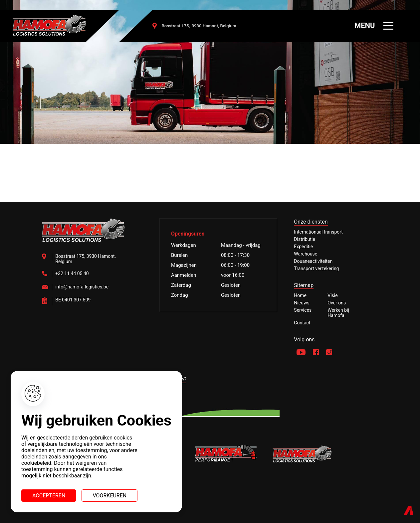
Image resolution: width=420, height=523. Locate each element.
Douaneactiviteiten (313, 261)
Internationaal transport (318, 232)
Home (300, 295)
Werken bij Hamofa (338, 313)
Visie (332, 295)
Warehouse (306, 254)
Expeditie (303, 247)
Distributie (305, 239)
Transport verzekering (316, 268)
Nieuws (302, 303)
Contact (302, 323)
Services (303, 310)
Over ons (337, 303)
